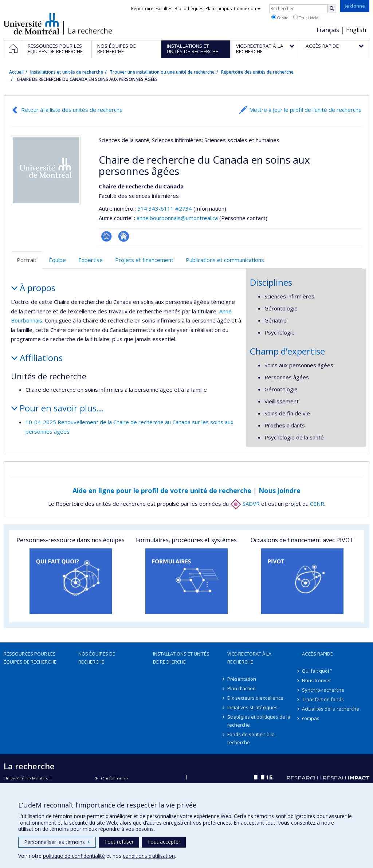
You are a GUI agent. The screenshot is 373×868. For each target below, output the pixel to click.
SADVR (245, 504)
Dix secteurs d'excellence (255, 698)
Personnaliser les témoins (57, 842)
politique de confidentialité (74, 856)
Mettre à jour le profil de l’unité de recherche (305, 110)
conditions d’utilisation (149, 856)
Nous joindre (280, 490)
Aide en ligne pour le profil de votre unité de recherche (162, 490)
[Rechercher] (332, 9)
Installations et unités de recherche (67, 72)
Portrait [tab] (27, 260)
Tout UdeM (306, 17)
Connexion (247, 9)
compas (311, 718)
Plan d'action (242, 688)
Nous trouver (317, 680)
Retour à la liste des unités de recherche (72, 110)
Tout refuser (119, 842)
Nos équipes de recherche (97, 658)
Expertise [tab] (91, 260)
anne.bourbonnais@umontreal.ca (177, 218)
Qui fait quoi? (115, 779)
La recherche (90, 31)
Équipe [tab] (57, 260)
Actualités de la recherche (331, 709)
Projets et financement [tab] (144, 260)
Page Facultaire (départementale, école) (107, 236)
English (356, 30)
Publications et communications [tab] (225, 260)
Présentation (242, 679)
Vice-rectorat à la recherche (249, 658)
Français (328, 30)
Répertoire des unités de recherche (257, 72)
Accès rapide (317, 654)
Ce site (280, 17)
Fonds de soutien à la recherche (251, 738)
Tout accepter (164, 842)
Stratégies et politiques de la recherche (259, 721)
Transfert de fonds (323, 699)
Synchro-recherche (323, 690)
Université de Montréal (32, 24)
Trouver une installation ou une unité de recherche (162, 72)
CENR (317, 504)
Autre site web (124, 236)
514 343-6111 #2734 (165, 208)
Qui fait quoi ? (317, 671)
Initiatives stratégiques (252, 707)
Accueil (16, 72)
